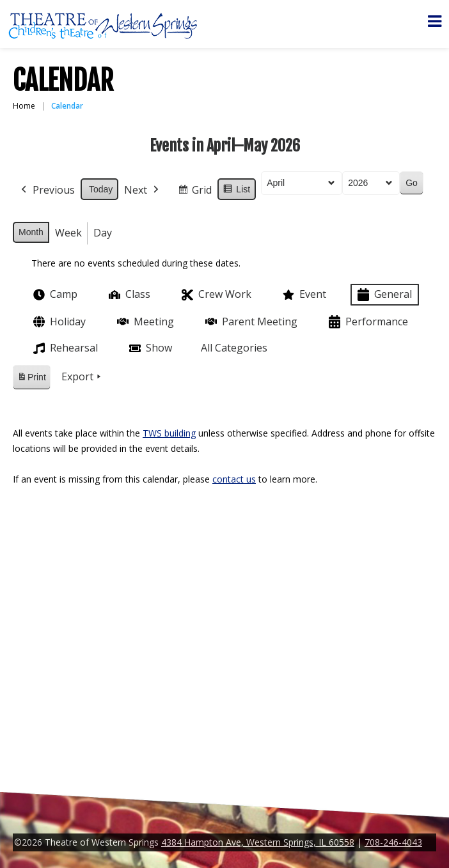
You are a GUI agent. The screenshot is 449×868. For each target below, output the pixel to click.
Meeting (144, 322)
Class (128, 294)
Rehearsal (64, 348)
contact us (234, 479)
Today (101, 189)
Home (24, 106)
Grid (194, 192)
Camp (54, 295)
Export (83, 377)
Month (31, 232)
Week (68, 233)
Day (103, 233)
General (383, 295)
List (236, 191)
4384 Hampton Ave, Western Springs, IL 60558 (258, 842)
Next (143, 190)
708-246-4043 (393, 842)
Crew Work (215, 295)
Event (303, 295)
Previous (47, 190)
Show (149, 348)
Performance (367, 322)
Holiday (58, 322)
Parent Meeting (250, 322)
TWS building (169, 433)
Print (31, 379)
